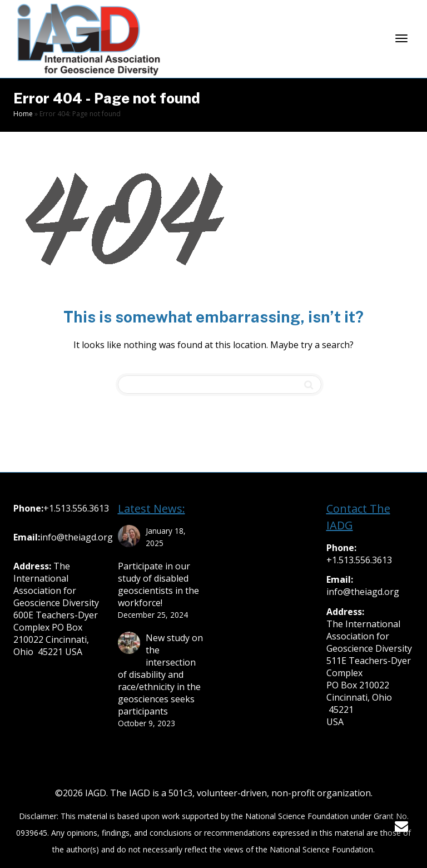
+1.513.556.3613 (76, 508)
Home (23, 114)
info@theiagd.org (76, 537)
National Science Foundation (297, 816)
